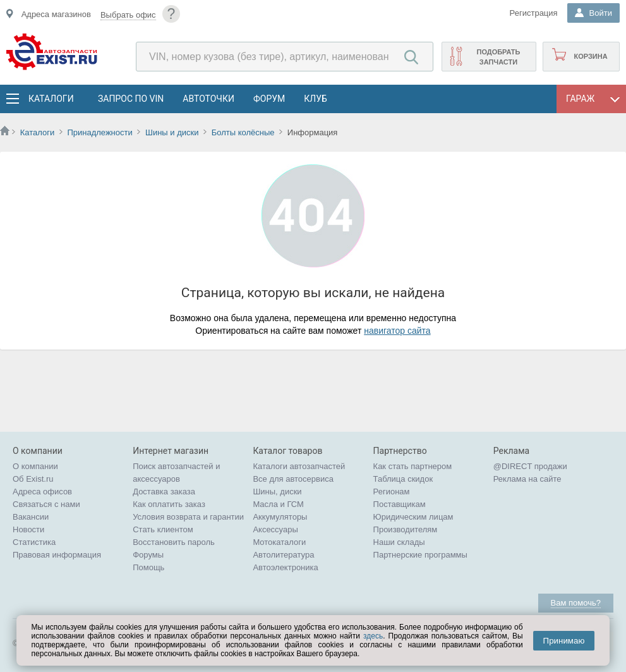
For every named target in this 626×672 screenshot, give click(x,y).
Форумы (148, 555)
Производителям (406, 529)
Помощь (148, 567)
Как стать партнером (413, 466)
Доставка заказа (164, 492)
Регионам (392, 492)
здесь (373, 636)
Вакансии (31, 517)
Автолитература (283, 555)
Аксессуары (275, 529)
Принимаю (564, 641)
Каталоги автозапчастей (299, 466)
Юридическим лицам (413, 517)
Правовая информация (57, 555)
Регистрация (534, 13)
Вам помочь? (576, 603)
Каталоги (51, 99)
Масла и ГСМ (278, 504)
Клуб (316, 99)
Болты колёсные (243, 132)
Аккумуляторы (280, 517)
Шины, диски (277, 492)
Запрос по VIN (131, 99)
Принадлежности (99, 132)
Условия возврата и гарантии (188, 517)
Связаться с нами (46, 504)
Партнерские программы (420, 555)
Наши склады (399, 542)
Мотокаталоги (279, 542)
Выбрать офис (128, 15)
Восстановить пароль (174, 542)
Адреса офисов (42, 492)
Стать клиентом (163, 529)
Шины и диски (172, 132)
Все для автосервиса (293, 479)
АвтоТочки (208, 99)
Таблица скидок (403, 479)
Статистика (34, 542)
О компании (35, 466)
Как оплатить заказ (169, 504)
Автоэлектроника (285, 567)
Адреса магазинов (56, 14)
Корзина (590, 56)
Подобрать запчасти (498, 57)
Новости (28, 529)
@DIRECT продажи (530, 466)
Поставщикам (400, 504)
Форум (269, 99)
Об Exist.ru (33, 479)
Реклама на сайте (527, 479)
